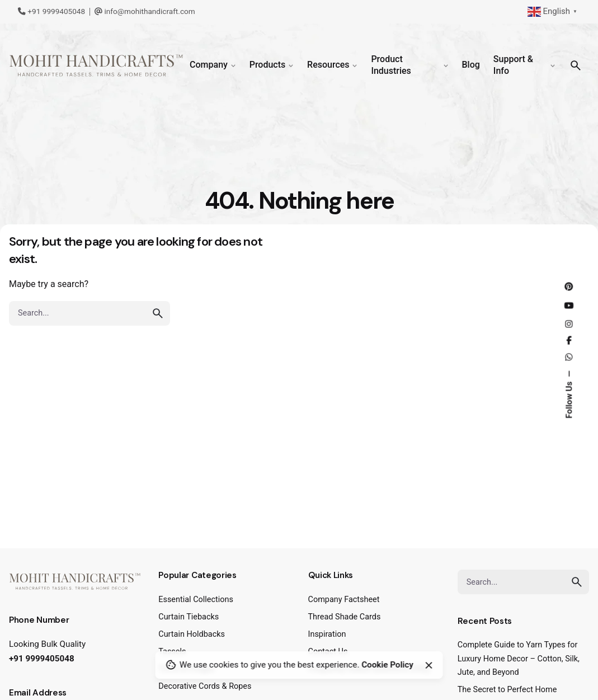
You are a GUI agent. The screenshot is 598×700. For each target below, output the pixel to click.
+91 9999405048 (51, 11)
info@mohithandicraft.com (145, 11)
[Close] (429, 665)
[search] (158, 313)
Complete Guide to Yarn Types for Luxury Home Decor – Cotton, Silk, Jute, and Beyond (519, 659)
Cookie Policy (387, 665)
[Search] (576, 65)
